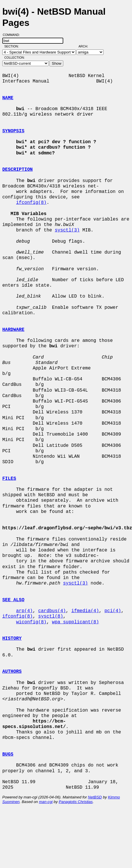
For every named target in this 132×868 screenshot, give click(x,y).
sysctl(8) (51, 616)
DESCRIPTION (18, 170)
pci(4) (113, 611)
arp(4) (24, 611)
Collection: (15, 58)
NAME (8, 98)
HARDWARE (13, 330)
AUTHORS (12, 672)
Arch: (86, 46)
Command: (13, 35)
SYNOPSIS (13, 131)
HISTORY (12, 639)
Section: (13, 46)
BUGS (8, 754)
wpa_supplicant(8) (75, 622)
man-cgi (46, 802)
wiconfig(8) (31, 622)
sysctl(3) (67, 230)
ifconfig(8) (31, 203)
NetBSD (95, 797)
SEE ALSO (13, 600)
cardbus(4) (52, 611)
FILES (9, 479)
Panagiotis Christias (76, 802)
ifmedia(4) (85, 611)
